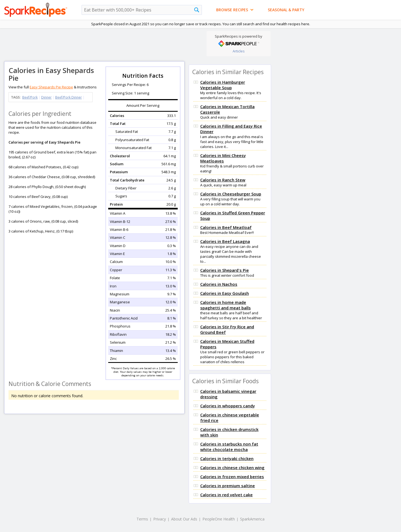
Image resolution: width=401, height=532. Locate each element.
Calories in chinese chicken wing (232, 467)
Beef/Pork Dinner (69, 97)
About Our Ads (184, 519)
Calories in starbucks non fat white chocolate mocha (229, 447)
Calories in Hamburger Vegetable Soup (223, 85)
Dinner (46, 97)
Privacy (160, 519)
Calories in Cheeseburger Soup (231, 194)
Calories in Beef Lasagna (225, 241)
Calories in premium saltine (228, 486)
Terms (142, 519)
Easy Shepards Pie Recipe (51, 87)
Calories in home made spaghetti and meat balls (225, 305)
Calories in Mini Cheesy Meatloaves (223, 158)
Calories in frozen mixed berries (232, 477)
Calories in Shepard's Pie (225, 270)
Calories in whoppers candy (228, 406)
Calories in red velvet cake (226, 495)
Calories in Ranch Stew (223, 180)
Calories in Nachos (219, 284)
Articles (239, 51)
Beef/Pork (30, 97)
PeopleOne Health (219, 519)
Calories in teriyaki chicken (227, 458)
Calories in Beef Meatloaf (226, 227)
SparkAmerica (252, 519)
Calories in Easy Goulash (225, 293)
